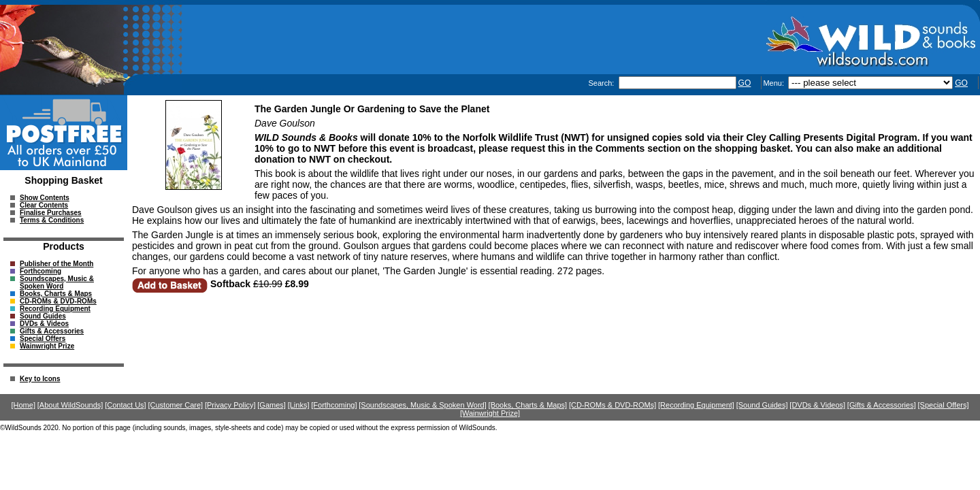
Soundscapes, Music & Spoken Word (57, 282)
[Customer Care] (175, 405)
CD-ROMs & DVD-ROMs (58, 301)
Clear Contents (44, 205)
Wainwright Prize (47, 346)
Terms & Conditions (52, 220)
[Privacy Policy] (230, 405)
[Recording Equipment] (696, 405)
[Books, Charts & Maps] (528, 405)
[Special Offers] (944, 405)
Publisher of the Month (56, 264)
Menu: (774, 83)
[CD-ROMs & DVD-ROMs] (612, 405)
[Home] (23, 405)
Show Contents (45, 198)
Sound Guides (43, 316)
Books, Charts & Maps (56, 294)
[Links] (299, 405)
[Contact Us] (126, 405)
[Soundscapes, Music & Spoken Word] (423, 405)
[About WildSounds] (70, 405)
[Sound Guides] (762, 405)
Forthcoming (40, 271)
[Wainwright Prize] (490, 413)
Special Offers (43, 339)
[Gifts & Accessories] (882, 405)
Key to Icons (40, 379)
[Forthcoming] (334, 405)
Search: (602, 83)
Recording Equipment (55, 309)
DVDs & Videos (44, 324)
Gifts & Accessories (52, 331)
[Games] (272, 405)
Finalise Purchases (51, 213)
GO (745, 83)
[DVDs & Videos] (817, 405)
